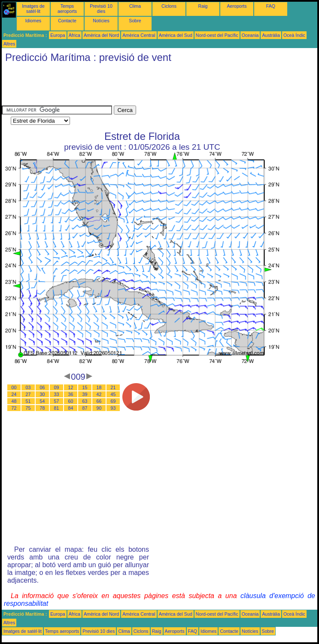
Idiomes (33, 21)
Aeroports (237, 6)
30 (43, 394)
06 (43, 387)
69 (113, 401)
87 (85, 408)
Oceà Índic (294, 35)
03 (28, 387)
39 (85, 394)
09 (57, 387)
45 (113, 394)
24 (14, 394)
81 (57, 408)
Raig (203, 6)
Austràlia (271, 35)
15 (85, 387)
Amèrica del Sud (176, 35)
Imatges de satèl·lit (33, 9)
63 (85, 401)
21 (113, 387)
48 (14, 401)
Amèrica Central (139, 35)
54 (43, 401)
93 (113, 408)
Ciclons (169, 6)
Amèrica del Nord (101, 35)
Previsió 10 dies (101, 9)
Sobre (135, 21)
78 (43, 408)
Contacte (67, 21)
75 (28, 408)
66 (99, 401)
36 (71, 394)
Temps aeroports (67, 9)
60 (71, 401)
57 (57, 401)
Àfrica (74, 35)
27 (28, 394)
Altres (9, 44)
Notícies (101, 21)
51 (28, 401)
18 (99, 387)
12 (71, 387)
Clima (135, 6)
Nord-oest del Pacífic (217, 35)
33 (57, 394)
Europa (58, 35)
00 (14, 387)
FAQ (271, 6)
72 (14, 408)
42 (99, 394)
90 (99, 408)
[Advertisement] (158, 86)
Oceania (250, 35)
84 (71, 408)
